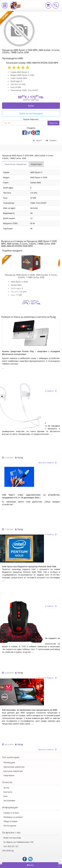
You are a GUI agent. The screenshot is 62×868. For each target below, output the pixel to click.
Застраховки (9, 800)
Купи (31, 106)
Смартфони (9, 775)
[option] (31, 285)
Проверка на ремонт (13, 817)
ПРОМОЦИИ (9, 763)
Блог (6, 796)
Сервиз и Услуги (11, 813)
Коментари (36, 164)
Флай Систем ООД (12, 838)
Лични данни (10, 826)
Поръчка (53, 123)
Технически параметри (15, 164)
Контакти (8, 792)
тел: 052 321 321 (11, 846)
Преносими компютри (14, 767)
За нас (6, 788)
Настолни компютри (13, 771)
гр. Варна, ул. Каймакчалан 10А (18, 842)
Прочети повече (48, 391)
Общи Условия (10, 821)
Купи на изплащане (31, 113)
